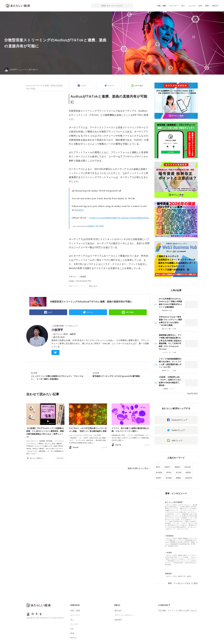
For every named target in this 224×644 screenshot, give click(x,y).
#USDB (169, 478)
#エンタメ (93, 286)
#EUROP (189, 478)
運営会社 (118, 611)
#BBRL (178, 478)
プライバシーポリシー (124, 615)
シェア (83, 86)
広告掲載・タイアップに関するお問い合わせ (177, 611)
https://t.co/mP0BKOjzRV (103, 218)
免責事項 (118, 620)
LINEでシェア (177, 440)
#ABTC (167, 467)
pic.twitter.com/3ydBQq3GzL (133, 218)
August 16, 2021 (96, 226)
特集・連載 (162, 6)
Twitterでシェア (178, 430)
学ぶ (183, 6)
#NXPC (159, 478)
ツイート (111, 86)
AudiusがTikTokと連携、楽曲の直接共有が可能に (45, 87)
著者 (207, 6)
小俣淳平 (57, 330)
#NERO (177, 467)
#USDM (159, 472)
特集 (171, 310)
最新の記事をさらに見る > (139, 468)
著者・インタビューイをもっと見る (183, 583)
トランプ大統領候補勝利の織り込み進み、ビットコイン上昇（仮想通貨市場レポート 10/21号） (170, 363)
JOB (200, 6)
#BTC (158, 467)
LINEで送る (139, 86)
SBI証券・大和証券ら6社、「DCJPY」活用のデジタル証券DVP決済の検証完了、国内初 (170, 381)
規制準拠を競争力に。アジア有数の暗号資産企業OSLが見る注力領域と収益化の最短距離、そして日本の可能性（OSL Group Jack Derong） (170, 342)
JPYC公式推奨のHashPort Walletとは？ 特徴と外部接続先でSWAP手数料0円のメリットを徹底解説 (170, 303)
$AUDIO (79, 210)
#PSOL (169, 472)
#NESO (188, 472)
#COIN (179, 472)
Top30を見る (192, 393)
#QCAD (188, 467)
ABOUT (215, 6)
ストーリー (174, 6)
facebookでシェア (179, 420)
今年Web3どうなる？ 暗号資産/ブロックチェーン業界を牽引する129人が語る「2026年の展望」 (170, 321)
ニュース (192, 6)
